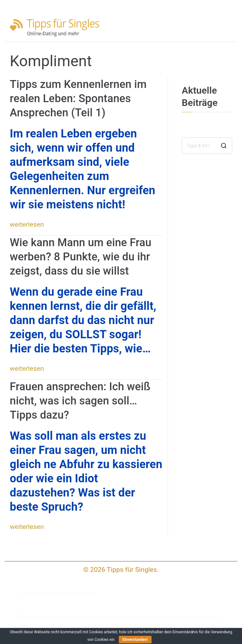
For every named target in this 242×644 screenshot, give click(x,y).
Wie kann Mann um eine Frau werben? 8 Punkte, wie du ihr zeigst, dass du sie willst (81, 257)
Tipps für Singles (132, 570)
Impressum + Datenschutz (58, 594)
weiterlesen (27, 224)
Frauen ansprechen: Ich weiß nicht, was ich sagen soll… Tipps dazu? (80, 401)
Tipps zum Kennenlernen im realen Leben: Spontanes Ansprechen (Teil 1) (78, 98)
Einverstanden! (135, 640)
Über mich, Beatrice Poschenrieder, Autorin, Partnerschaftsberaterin (120, 617)
